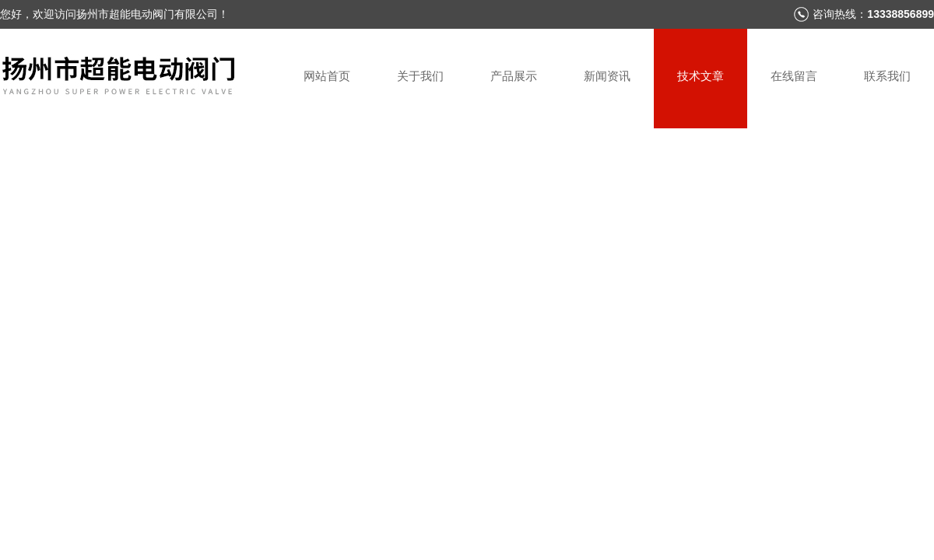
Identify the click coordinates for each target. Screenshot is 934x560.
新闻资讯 (607, 76)
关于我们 (420, 76)
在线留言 (794, 76)
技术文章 (700, 76)
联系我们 (887, 76)
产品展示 (514, 76)
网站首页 (327, 76)
